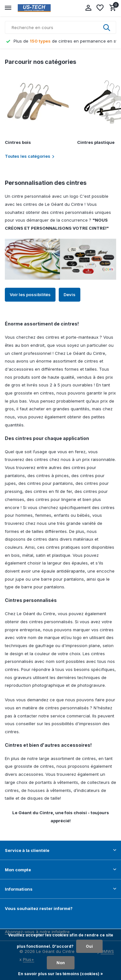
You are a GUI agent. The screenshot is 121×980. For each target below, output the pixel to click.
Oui (89, 946)
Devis (70, 295)
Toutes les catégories (30, 156)
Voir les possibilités (30, 295)
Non (61, 963)
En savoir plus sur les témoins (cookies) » (60, 974)
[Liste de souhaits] (100, 8)
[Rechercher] (60, 27)
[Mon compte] (88, 8)
